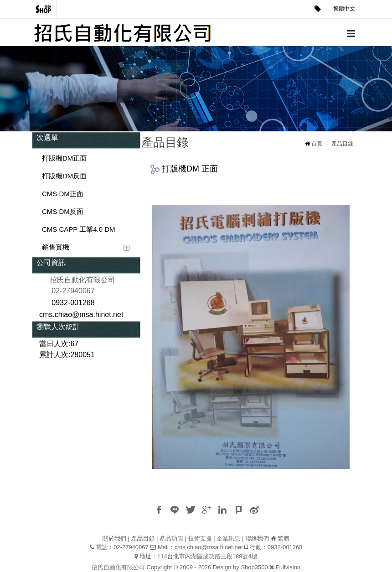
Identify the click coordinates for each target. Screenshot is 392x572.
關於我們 (114, 538)
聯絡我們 (257, 538)
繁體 (284, 538)
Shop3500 (254, 567)
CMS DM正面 (63, 194)
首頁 (317, 144)
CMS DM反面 (63, 211)
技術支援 (200, 538)
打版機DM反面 (64, 176)
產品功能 (171, 538)
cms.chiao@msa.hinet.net (209, 547)
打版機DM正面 (64, 158)
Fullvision (288, 567)
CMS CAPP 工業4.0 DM (79, 229)
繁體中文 (344, 9)
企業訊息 (228, 538)
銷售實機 (56, 247)
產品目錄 (342, 144)
